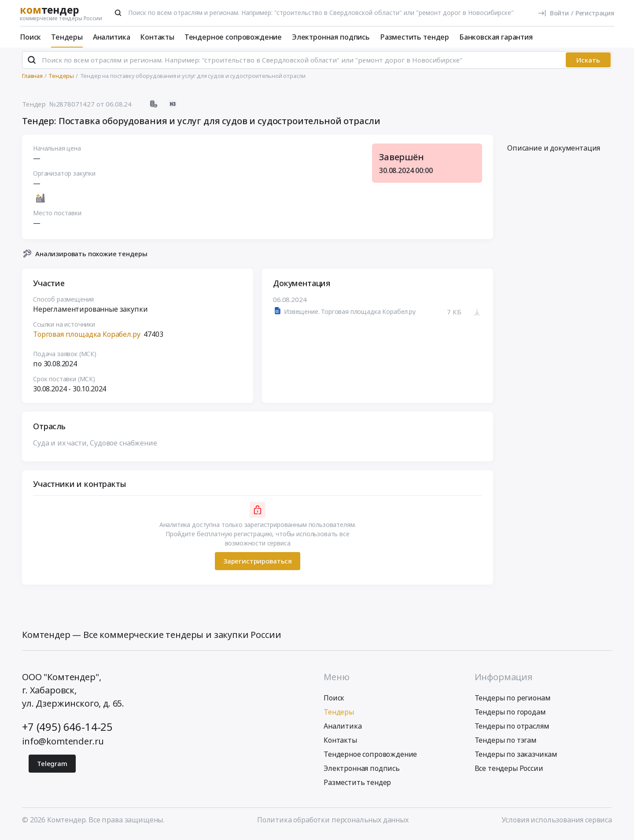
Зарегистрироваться (258, 565)
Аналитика (112, 37)
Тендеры (67, 37)
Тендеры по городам (510, 716)
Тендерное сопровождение (233, 37)
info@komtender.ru (63, 745)
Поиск (30, 37)
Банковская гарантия (496, 37)
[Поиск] (118, 13)
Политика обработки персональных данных (333, 824)
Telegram (52, 767)
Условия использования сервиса (557, 824)
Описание (554, 152)
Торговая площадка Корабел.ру (87, 338)
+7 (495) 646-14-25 (67, 731)
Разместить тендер (415, 37)
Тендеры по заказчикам (516, 758)
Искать (588, 64)
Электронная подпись (331, 37)
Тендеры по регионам (513, 702)
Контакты (157, 37)
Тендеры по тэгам (506, 744)
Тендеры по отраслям (512, 730)
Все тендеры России (509, 772)
